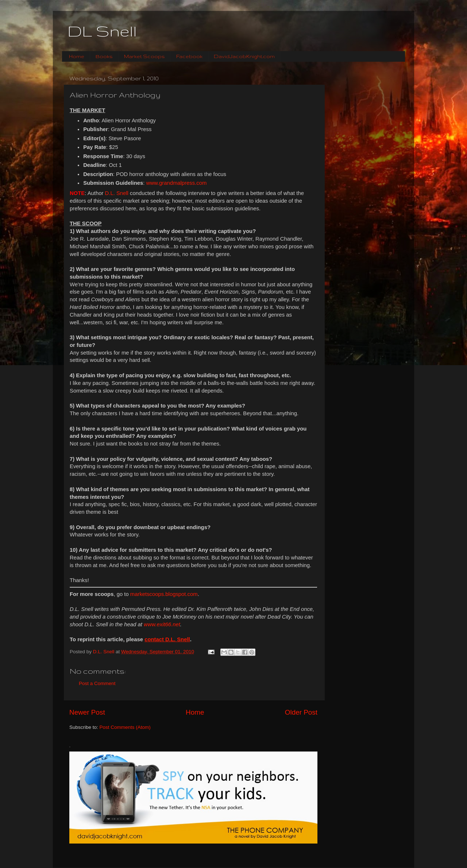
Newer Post (87, 712)
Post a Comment (97, 683)
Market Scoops (144, 56)
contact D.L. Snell (167, 639)
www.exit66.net (162, 624)
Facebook (189, 56)
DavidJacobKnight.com (244, 56)
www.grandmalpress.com (177, 183)
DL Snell (102, 31)
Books (104, 56)
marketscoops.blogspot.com (164, 594)
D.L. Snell (117, 193)
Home (77, 56)
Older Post (301, 712)
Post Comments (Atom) (125, 727)
